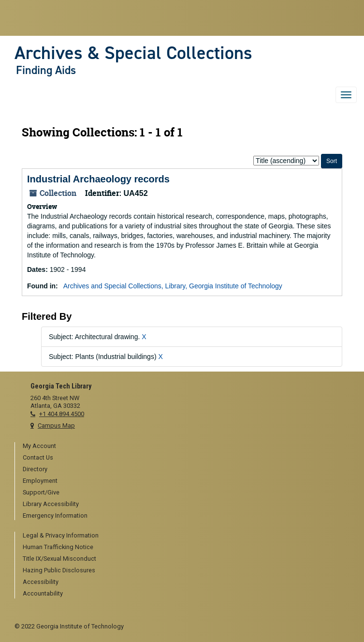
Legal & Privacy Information (61, 535)
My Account (39, 446)
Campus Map (56, 426)
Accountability (43, 593)
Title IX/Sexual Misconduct (59, 559)
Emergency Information (55, 515)
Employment (40, 481)
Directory (35, 469)
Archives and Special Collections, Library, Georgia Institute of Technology (173, 286)
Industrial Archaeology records (98, 179)
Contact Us (38, 457)
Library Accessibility (51, 504)
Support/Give (41, 492)
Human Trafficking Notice (58, 547)
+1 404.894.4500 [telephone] (62, 414)
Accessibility (41, 582)
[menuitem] (186, 447)
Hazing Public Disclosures (59, 570)
